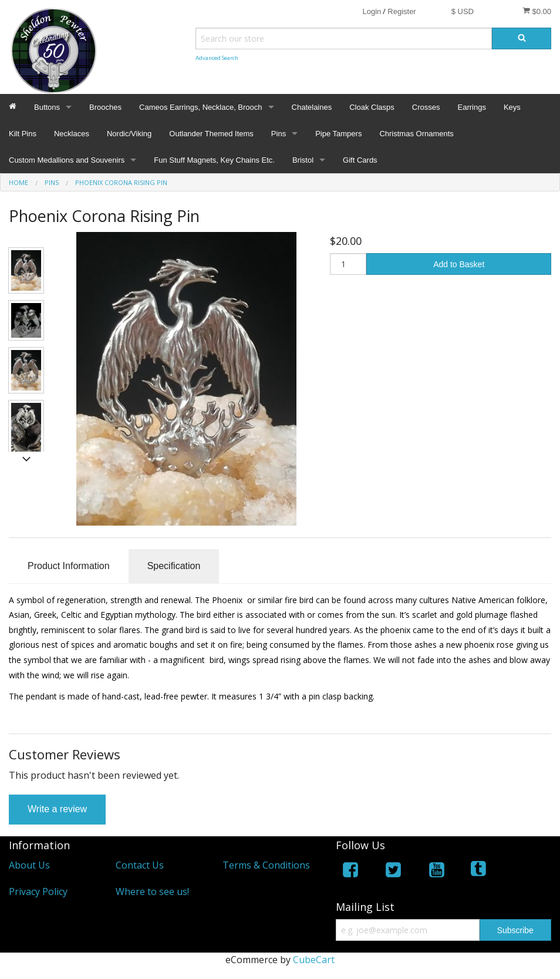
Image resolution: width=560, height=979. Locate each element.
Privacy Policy (38, 891)
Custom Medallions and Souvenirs (67, 160)
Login (372, 11)
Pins (279, 134)
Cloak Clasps (372, 107)
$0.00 (537, 11)
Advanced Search (217, 58)
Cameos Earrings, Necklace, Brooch (201, 107)
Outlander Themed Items (211, 134)
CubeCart (314, 960)
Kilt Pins (23, 134)
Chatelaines (312, 107)
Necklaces (72, 134)
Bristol (303, 160)
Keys (512, 107)
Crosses (426, 107)
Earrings (471, 107)
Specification (174, 566)
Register (402, 11)
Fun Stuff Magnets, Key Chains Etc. (214, 160)
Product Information (69, 566)
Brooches (105, 107)
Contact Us (140, 865)
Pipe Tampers (338, 134)
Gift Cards (360, 160)
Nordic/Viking (129, 134)
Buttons (47, 107)
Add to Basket (459, 264)
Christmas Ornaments (416, 134)
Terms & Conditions (266, 865)
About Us (29, 865)
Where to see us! (152, 891)
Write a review (57, 809)
